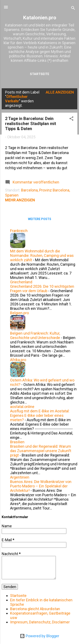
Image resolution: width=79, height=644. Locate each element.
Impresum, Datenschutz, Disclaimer (40, 622)
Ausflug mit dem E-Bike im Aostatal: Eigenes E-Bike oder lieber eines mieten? (40, 415)
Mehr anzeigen (20, 200)
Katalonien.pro (40, 18)
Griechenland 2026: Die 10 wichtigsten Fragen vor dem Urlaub (42, 289)
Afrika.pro (18, 360)
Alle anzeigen (60, 92)
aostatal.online (22, 407)
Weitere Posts (40, 219)
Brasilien (17, 442)
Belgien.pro (19, 313)
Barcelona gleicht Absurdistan (35, 609)
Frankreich (19, 231)
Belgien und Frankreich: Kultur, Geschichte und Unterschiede (35, 335)
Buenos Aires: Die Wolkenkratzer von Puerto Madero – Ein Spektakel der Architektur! (41, 486)
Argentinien (20, 477)
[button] (71, 119)
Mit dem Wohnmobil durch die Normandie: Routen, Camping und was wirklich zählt (42, 255)
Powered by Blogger (39, 636)
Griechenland (21, 282)
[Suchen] (73, 9)
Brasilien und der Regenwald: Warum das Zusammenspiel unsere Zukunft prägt (41, 451)
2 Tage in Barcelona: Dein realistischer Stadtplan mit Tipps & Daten (31, 124)
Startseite (40, 74)
